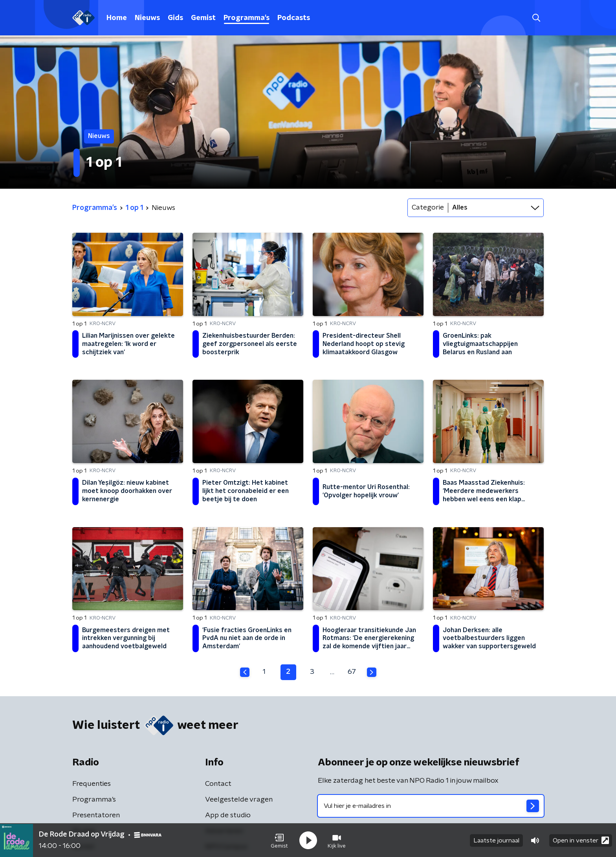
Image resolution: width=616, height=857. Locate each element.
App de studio (228, 815)
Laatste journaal (496, 840)
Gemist (203, 18)
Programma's (247, 18)
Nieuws (147, 18)
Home (117, 18)
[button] (279, 840)
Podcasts (294, 18)
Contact (218, 784)
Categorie (428, 208)
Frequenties (92, 784)
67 (352, 672)
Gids (175, 18)
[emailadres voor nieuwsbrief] (431, 806)
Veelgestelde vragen (239, 800)
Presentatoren (96, 815)
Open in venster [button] (581, 840)
